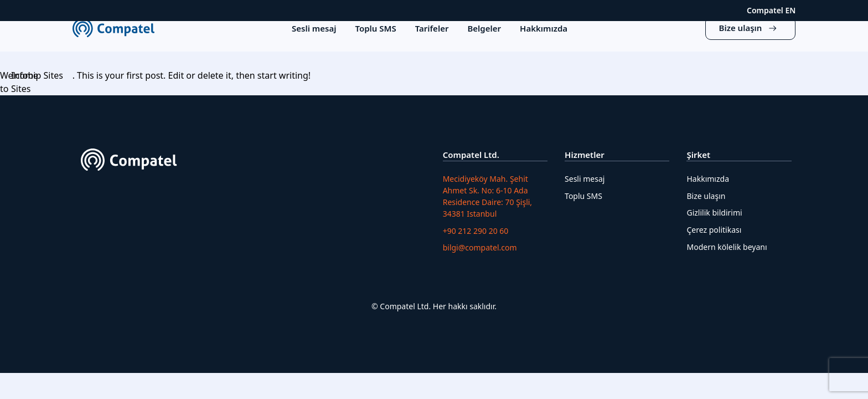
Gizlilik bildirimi (714, 213)
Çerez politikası (714, 230)
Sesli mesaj (585, 179)
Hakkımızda (708, 179)
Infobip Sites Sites (37, 82)
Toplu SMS (583, 196)
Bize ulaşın (706, 196)
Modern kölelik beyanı (727, 247)
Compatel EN (771, 10)
